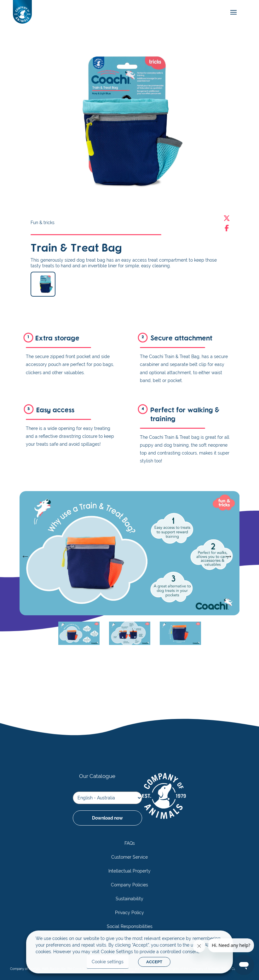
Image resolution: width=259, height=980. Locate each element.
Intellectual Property (129, 871)
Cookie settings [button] (108, 962)
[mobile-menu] (232, 12)
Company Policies (129, 885)
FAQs (130, 843)
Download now (107, 818)
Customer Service (129, 857)
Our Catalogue (97, 776)
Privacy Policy (129, 913)
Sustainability (129, 899)
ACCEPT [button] (154, 962)
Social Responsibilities (130, 926)
